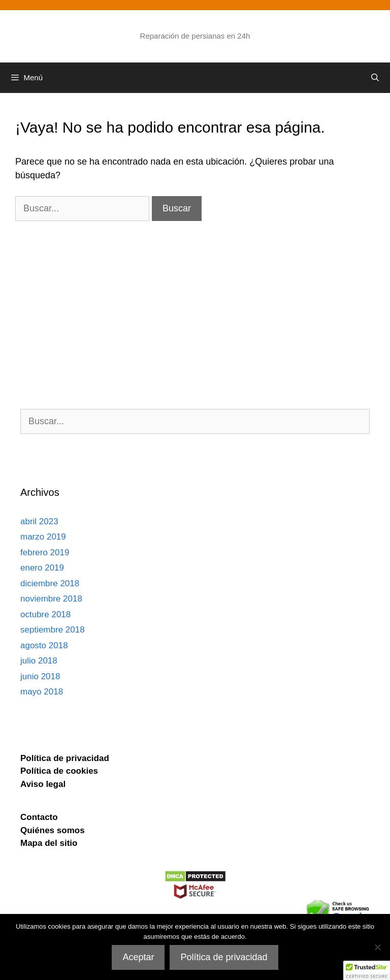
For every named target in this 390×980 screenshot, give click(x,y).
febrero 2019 (45, 552)
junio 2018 (40, 676)
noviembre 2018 (51, 599)
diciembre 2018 (50, 583)
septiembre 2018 (53, 630)
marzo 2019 (43, 537)
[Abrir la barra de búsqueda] (375, 78)
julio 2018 (39, 661)
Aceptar (138, 957)
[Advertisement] (195, 292)
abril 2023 (39, 521)
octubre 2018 (45, 614)
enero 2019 (42, 568)
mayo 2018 (42, 692)
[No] (377, 947)
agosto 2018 (44, 645)
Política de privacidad (224, 957)
